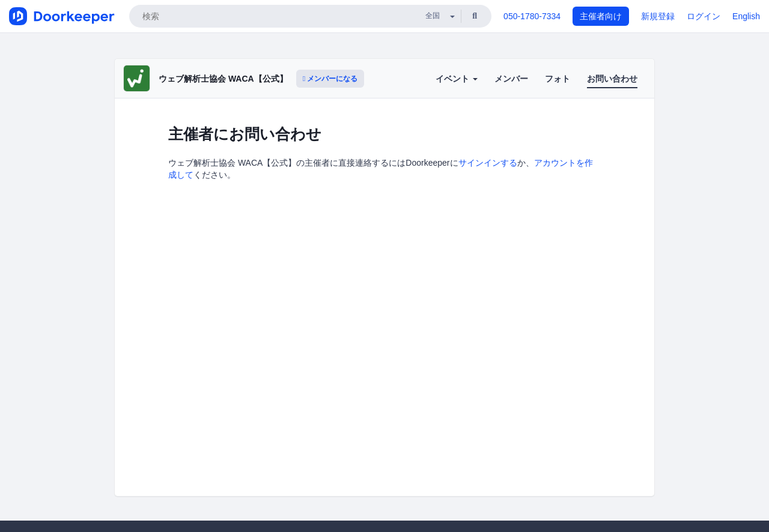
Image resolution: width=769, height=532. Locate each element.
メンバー (511, 79)
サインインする (488, 163)
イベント (457, 79)
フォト (558, 79)
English (746, 16)
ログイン (704, 16)
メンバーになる (330, 79)
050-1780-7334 (532, 16)
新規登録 (658, 16)
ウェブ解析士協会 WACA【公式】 (223, 79)
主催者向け (601, 16)
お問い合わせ (612, 79)
